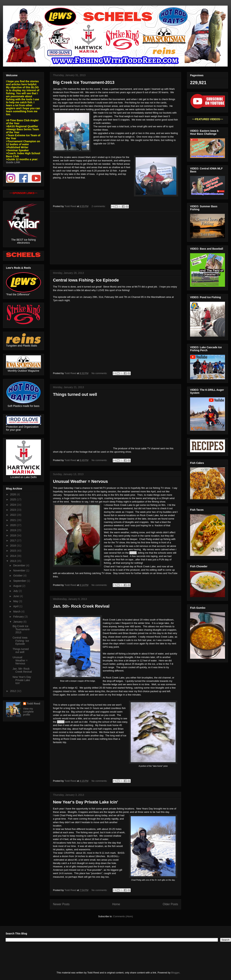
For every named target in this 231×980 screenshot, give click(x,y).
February (19, 617)
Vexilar (133, 553)
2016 (13, 546)
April (16, 606)
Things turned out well (75, 394)
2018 (13, 535)
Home (116, 904)
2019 (13, 530)
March (17, 612)
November (20, 570)
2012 (13, 691)
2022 (13, 515)
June (16, 596)
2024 (13, 505)
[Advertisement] (115, 238)
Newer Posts (61, 904)
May (16, 601)
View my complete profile (28, 712)
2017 (13, 541)
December (20, 565)
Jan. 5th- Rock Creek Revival (81, 606)
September (20, 581)
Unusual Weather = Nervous (80, 481)
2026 (13, 494)
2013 (13, 561)
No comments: (100, 373)
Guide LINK (13, 162)
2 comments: (99, 206)
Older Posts (170, 904)
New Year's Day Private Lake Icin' (85, 802)
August (18, 586)
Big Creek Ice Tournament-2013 (84, 82)
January (18, 622)
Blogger (175, 973)
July (16, 591)
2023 (13, 510)
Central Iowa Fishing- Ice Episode (86, 280)
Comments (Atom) (123, 916)
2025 (13, 499)
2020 (13, 525)
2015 (13, 551)
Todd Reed (34, 704)
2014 (13, 556)
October (18, 576)
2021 (13, 520)
